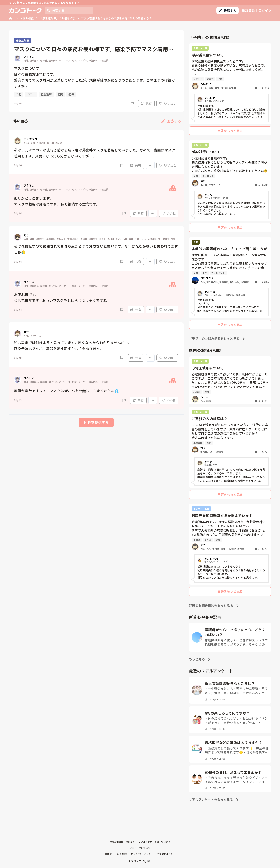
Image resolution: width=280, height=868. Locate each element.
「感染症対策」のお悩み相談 (57, 18)
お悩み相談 (27, 18)
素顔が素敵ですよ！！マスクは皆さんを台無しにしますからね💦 (66, 391)
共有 (146, 103)
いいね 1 (167, 103)
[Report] (132, 103)
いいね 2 (167, 165)
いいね (169, 213)
